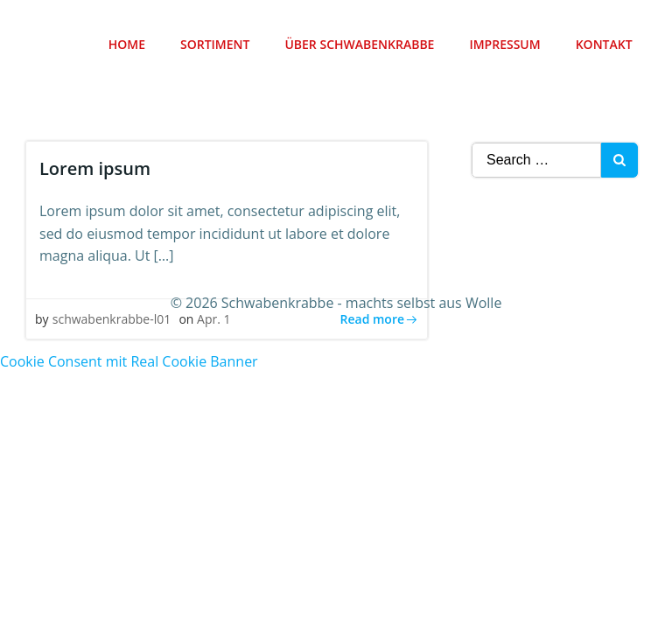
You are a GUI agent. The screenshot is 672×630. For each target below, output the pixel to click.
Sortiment (216, 44)
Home (128, 44)
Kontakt (605, 44)
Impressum (506, 44)
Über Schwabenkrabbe (361, 44)
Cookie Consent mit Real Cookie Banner (129, 358)
